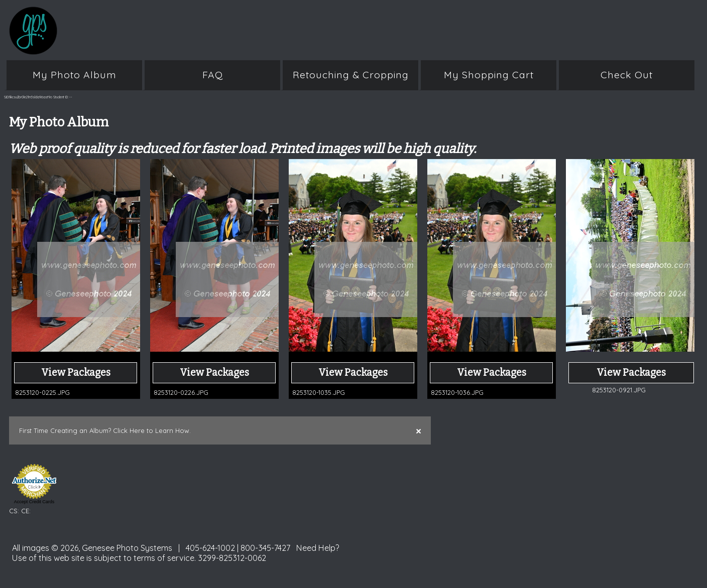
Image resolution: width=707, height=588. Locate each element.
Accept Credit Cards (34, 502)
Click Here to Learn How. (152, 430)
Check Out (627, 75)
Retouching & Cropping (351, 75)
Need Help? (318, 548)
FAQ (213, 75)
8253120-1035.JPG (319, 392)
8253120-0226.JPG (181, 392)
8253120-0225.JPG (42, 392)
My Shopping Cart (489, 75)
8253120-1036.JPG (457, 392)
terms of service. (165, 558)
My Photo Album (75, 75)
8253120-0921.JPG (619, 390)
